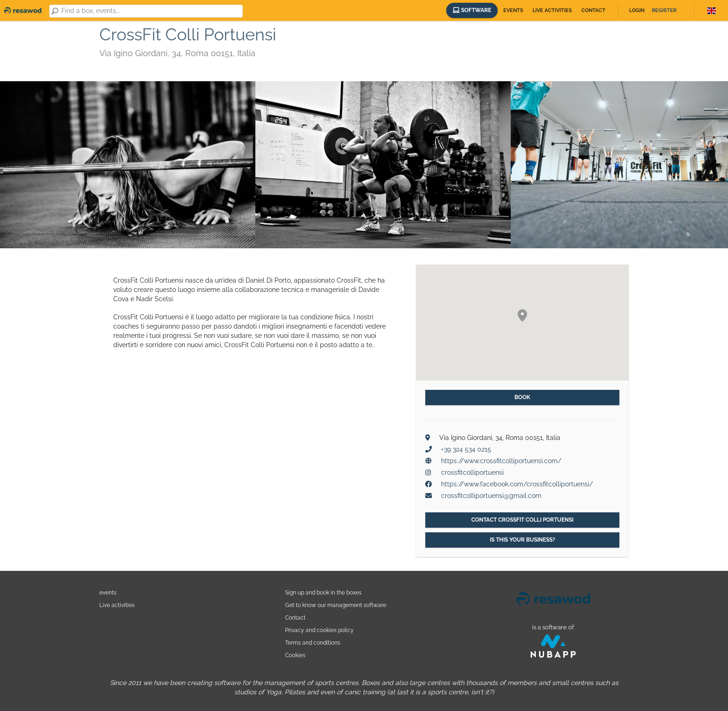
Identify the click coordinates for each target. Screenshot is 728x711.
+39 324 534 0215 (466, 449)
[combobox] (150, 11)
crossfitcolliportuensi (472, 472)
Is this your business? (523, 540)
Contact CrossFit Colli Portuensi (522, 520)
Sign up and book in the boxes (323, 592)
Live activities (552, 10)
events (108, 592)
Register (664, 10)
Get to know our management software (336, 605)
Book (522, 397)
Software (472, 10)
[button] (522, 316)
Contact (593, 10)
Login (637, 10)
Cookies (295, 655)
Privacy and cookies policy (319, 630)
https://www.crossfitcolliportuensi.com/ (501, 461)
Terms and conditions (313, 643)
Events (513, 10)
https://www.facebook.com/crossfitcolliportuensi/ (517, 484)
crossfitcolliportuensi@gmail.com (491, 496)
